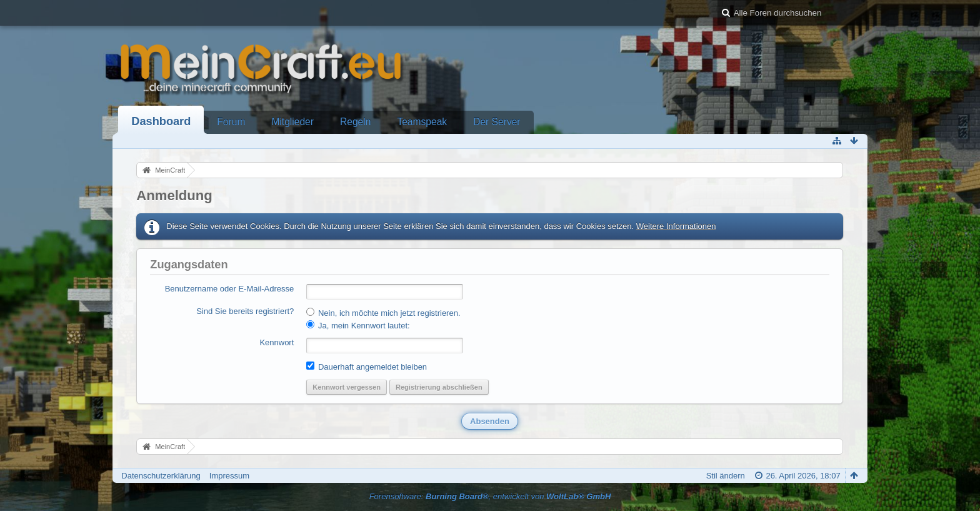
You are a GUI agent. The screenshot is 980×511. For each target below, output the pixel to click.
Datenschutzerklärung (161, 476)
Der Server (497, 122)
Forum (231, 122)
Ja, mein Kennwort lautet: (358, 325)
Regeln (355, 122)
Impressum (229, 476)
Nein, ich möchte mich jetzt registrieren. (383, 313)
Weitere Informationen (676, 226)
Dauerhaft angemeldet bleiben (367, 367)
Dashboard (161, 121)
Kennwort (277, 342)
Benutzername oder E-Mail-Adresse (230, 289)
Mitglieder (292, 122)
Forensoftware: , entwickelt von (490, 496)
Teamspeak (422, 122)
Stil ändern (726, 476)
